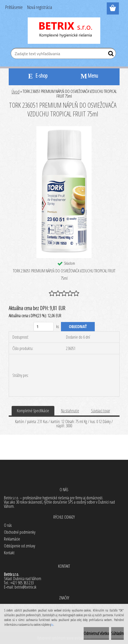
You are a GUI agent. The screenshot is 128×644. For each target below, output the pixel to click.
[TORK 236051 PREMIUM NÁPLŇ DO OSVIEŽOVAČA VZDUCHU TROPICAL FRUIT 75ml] (64, 128)
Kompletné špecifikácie (33, 411)
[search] (110, 55)
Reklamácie (12, 539)
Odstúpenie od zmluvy (20, 546)
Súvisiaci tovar (101, 411)
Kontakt (9, 553)
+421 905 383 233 (22, 583)
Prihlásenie (14, 7)
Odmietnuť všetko (96, 633)
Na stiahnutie (70, 411)
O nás (8, 525)
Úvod (16, 92)
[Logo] (64, 31)
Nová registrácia (40, 7)
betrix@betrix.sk (25, 587)
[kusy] (44, 327)
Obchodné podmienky (20, 532)
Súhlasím (117, 633)
